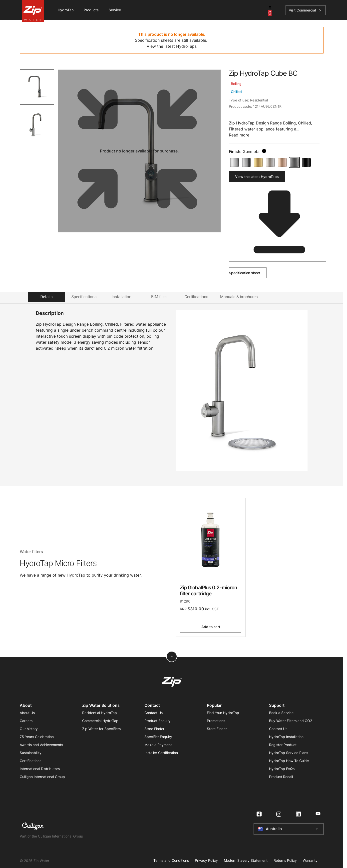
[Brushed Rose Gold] (282, 162)
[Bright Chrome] (234, 162)
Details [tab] (47, 297)
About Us (27, 713)
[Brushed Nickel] (270, 162)
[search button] (264, 151)
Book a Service (281, 713)
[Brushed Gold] (258, 162)
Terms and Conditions (171, 861)
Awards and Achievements (41, 745)
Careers (26, 721)
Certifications (30, 761)
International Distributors (40, 769)
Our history (29, 729)
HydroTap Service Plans (289, 753)
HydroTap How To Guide (289, 761)
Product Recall (281, 777)
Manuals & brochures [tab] (239, 297)
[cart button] (270, 10)
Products (91, 10)
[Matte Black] (306, 162)
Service (115, 10)
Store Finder (154, 729)
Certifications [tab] (196, 297)
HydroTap (66, 10)
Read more (239, 135)
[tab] (37, 87)
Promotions (216, 721)
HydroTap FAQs (282, 769)
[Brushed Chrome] (246, 162)
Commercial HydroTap (100, 721)
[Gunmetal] (294, 162)
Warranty (310, 861)
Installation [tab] (122, 297)
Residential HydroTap (100, 713)
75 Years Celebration (37, 737)
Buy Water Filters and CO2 (291, 721)
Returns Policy (285, 861)
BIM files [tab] (159, 297)
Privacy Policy (206, 861)
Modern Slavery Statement (246, 861)
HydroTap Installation (286, 737)
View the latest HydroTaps (172, 46)
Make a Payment (158, 745)
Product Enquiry (158, 721)
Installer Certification (161, 753)
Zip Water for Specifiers (101, 729)
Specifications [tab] (84, 297)
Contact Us (154, 713)
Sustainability (31, 753)
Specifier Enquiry (158, 737)
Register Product (283, 745)
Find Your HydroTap (223, 713)
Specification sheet (276, 268)
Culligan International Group (42, 777)
